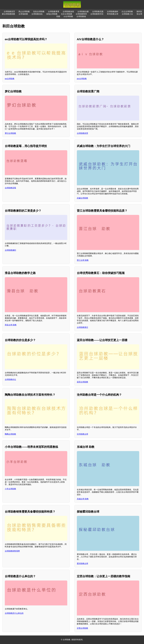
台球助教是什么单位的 (14, 613)
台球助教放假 (68, 12)
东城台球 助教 (83, 499)
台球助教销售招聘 (12, 551)
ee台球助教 (10, 79)
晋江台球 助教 (83, 260)
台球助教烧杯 (113, 12)
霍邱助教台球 (82, 563)
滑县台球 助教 (11, 325)
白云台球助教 (127, 12)
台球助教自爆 (83, 12)
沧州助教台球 (82, 434)
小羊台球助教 (10, 489)
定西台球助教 (82, 628)
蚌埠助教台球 (113, 14)
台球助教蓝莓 (10, 188)
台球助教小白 (127, 14)
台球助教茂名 (37, 14)
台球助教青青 (54, 12)
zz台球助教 (68, 16)
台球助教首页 (9, 12)
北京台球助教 (67, 14)
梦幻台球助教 (10, 133)
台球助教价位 (10, 379)
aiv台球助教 (82, 79)
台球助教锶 (81, 16)
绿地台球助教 (52, 14)
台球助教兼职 (10, 250)
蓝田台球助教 (82, 382)
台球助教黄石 (82, 327)
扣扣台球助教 (39, 12)
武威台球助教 (82, 198)
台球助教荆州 (81, 14)
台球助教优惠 (98, 12)
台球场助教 (23, 14)
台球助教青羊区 (97, 14)
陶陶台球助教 (10, 434)
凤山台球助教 (24, 12)
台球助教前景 (82, 133)
